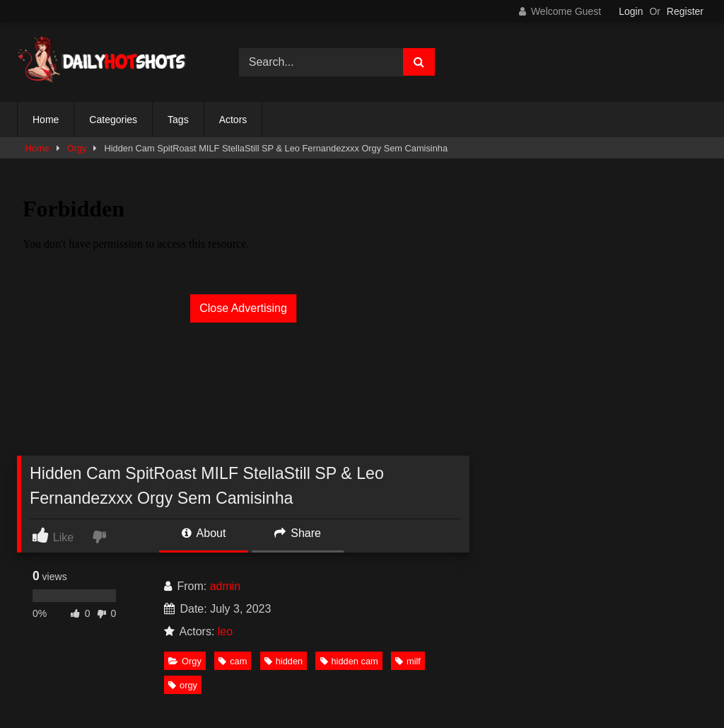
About (204, 533)
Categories (113, 120)
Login (631, 11)
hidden (284, 661)
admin (226, 586)
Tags (178, 120)
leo (225, 631)
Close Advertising (243, 308)
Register (685, 11)
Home (46, 120)
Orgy (77, 148)
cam (233, 661)
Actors (233, 120)
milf (408, 661)
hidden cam (349, 661)
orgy (183, 685)
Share (298, 533)
